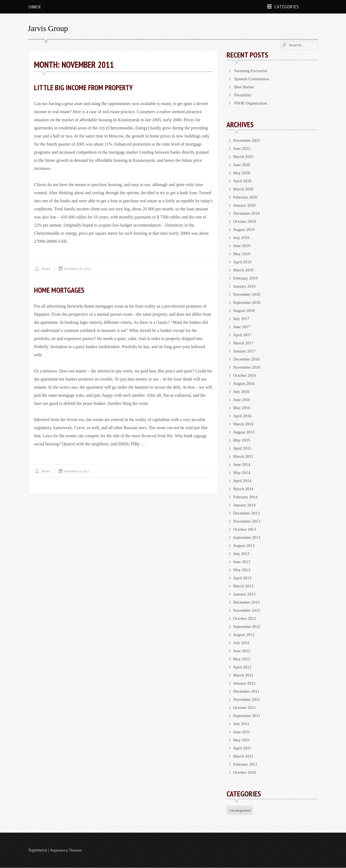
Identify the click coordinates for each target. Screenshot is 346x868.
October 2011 (245, 707)
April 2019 (243, 262)
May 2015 (242, 440)
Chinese (35, 7)
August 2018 (244, 310)
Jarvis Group (49, 28)
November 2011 (247, 699)
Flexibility (243, 95)
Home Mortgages (60, 290)
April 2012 (243, 667)
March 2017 (244, 343)
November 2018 (247, 294)
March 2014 (244, 489)
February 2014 (246, 497)
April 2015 (243, 448)
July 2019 (242, 238)
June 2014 (242, 464)
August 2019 (244, 229)
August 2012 (244, 635)
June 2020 (242, 165)
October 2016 (245, 375)
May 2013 (242, 570)
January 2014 (245, 505)
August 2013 (244, 545)
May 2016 (242, 408)
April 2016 (243, 416)
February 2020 (246, 197)
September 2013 (247, 537)
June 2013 (242, 562)
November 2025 (247, 140)
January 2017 (245, 351)
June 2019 (242, 246)
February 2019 (246, 278)
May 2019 (242, 254)
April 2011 (243, 748)
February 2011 (246, 764)
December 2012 (247, 602)
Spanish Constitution (252, 79)
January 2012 (245, 683)
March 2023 (244, 157)
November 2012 (247, 610)
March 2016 (244, 424)
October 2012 (245, 618)
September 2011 (247, 716)
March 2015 (244, 456)
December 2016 (247, 359)
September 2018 (247, 302)
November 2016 (247, 367)
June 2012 (242, 651)
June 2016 (242, 400)
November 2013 (247, 521)
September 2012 (247, 626)
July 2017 (242, 319)
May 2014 (242, 472)
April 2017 (243, 335)
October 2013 (245, 529)
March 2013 (244, 586)
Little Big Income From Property (86, 87)
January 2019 (245, 286)
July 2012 (242, 643)
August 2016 (244, 383)
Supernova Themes (67, 850)
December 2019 (247, 213)
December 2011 (247, 691)
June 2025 (242, 148)
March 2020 (244, 189)
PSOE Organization (251, 103)
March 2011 (244, 756)
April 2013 (243, 578)
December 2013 (247, 513)
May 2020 (242, 173)
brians (46, 269)
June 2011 (242, 732)
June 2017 (242, 327)
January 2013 (245, 594)
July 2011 (242, 724)
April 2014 (243, 481)
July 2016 (242, 391)
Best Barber (245, 87)
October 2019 (245, 221)
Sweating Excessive (252, 71)
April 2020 (243, 181)
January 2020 (245, 205)
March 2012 (244, 675)
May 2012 (242, 659)
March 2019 (244, 270)
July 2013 (242, 554)
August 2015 (244, 432)
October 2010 (245, 772)
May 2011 (242, 740)
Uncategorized (240, 810)
